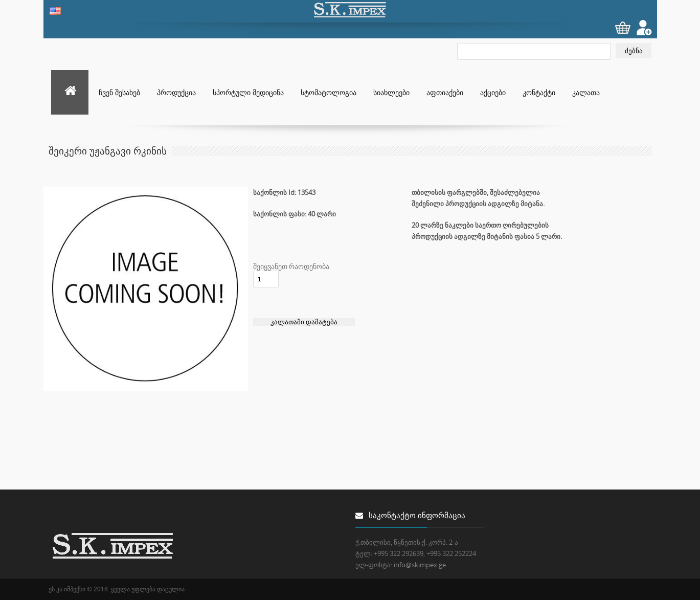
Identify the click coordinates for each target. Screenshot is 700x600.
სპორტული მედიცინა (248, 92)
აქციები (493, 92)
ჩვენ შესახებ (119, 92)
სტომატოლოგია (329, 92)
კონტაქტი (539, 92)
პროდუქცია (176, 92)
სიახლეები (391, 92)
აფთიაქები (445, 92)
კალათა (586, 92)
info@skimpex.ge (420, 565)
